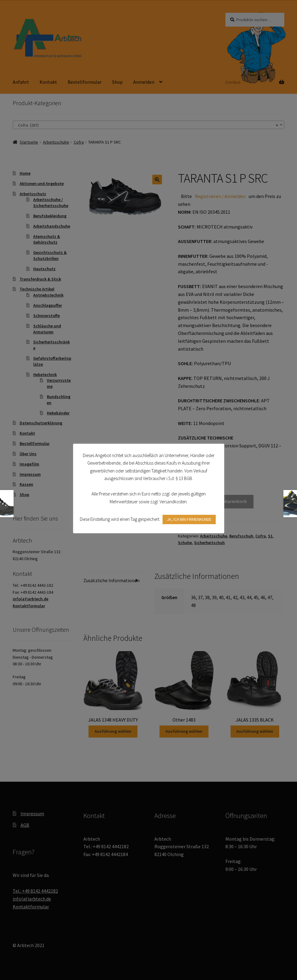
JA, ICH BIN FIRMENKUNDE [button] (189, 519)
